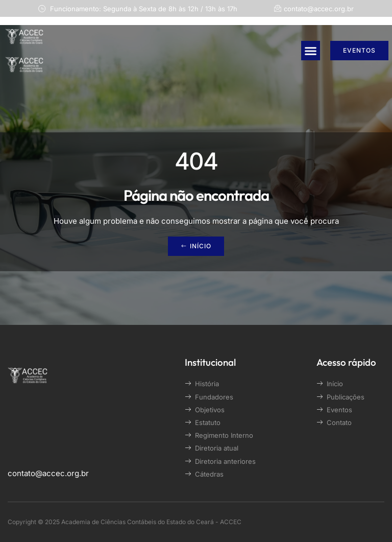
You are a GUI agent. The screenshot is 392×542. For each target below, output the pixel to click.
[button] (311, 51)
